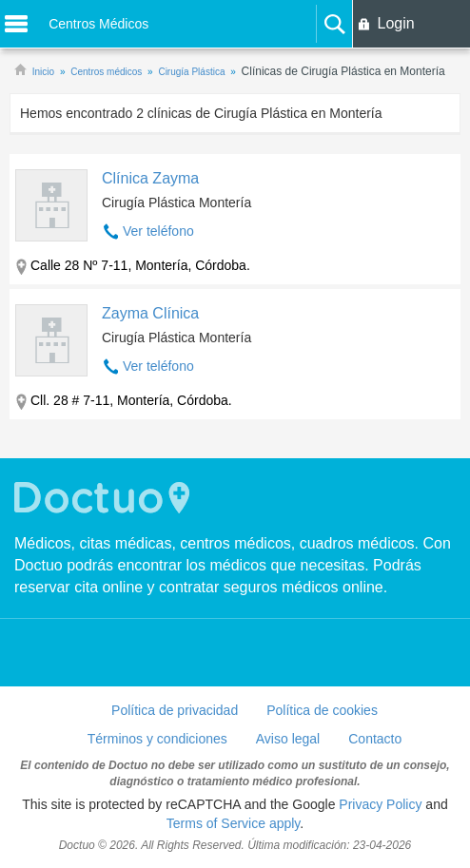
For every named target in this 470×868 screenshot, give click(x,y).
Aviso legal (288, 739)
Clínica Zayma (150, 178)
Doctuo (105, 498)
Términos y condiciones (157, 739)
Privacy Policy (380, 804)
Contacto (375, 739)
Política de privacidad (175, 710)
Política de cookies (322, 710)
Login (395, 23)
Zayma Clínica (150, 313)
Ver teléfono (158, 231)
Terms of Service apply (234, 823)
